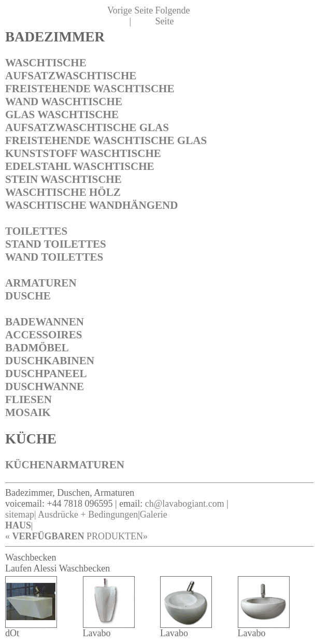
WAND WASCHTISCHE (64, 102)
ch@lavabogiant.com (185, 504)
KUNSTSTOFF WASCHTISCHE (83, 153)
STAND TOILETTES (56, 244)
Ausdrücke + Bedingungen (88, 514)
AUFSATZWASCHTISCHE (71, 76)
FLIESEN (28, 399)
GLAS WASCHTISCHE (62, 115)
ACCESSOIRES (44, 335)
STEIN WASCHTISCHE (63, 179)
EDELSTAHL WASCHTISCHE (80, 166)
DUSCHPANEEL (46, 374)
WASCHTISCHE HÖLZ (63, 192)
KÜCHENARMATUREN (65, 465)
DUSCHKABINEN (50, 361)
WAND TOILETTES (54, 257)
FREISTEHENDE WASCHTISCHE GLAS (106, 140)
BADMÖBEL (37, 348)
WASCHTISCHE (46, 63)
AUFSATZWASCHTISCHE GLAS (87, 127)
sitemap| (21, 514)
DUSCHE (28, 296)
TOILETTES (36, 231)
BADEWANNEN (45, 322)
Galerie (154, 514)
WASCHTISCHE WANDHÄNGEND (92, 205)
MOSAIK (28, 412)
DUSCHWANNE (45, 387)
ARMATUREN (41, 283)
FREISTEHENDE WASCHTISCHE (90, 89)
